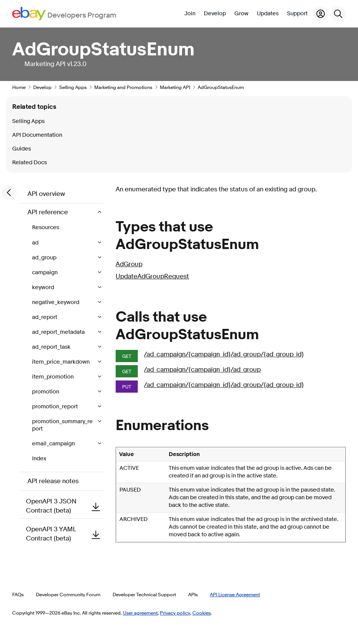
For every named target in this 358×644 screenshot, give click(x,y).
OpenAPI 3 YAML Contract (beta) (65, 534)
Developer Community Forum (68, 594)
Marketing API (175, 87)
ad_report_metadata (59, 332)
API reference (48, 212)
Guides (22, 149)
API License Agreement (235, 594)
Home (19, 87)
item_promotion (53, 377)
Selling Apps (73, 87)
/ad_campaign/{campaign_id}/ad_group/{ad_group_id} (224, 354)
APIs (193, 594)
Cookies (202, 613)
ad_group (45, 258)
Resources (46, 227)
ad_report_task (52, 347)
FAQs (18, 594)
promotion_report (56, 407)
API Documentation (37, 135)
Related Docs (30, 163)
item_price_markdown (61, 362)
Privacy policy (175, 613)
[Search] (338, 14)
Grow (241, 14)
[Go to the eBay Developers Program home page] (64, 14)
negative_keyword (56, 302)
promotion (46, 392)
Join (190, 14)
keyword (44, 287)
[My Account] (321, 14)
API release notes (53, 481)
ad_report (45, 317)
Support (297, 14)
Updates (268, 14)
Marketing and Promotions (123, 87)
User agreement (140, 613)
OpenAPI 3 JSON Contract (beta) (65, 506)
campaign (45, 273)
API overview (46, 194)
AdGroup (129, 264)
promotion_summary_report (62, 425)
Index (39, 459)
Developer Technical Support (144, 594)
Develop (215, 14)
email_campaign (54, 444)
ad (36, 243)
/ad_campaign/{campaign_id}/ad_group (202, 370)
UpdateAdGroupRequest (152, 276)
